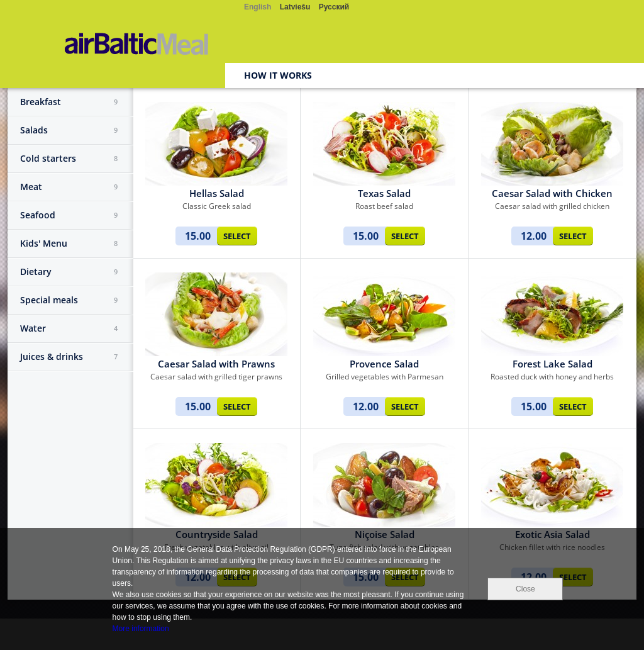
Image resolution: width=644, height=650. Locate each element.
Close (525, 589)
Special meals (69, 300)
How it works (278, 75)
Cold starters (69, 159)
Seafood (69, 215)
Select (237, 236)
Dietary (69, 272)
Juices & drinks (69, 357)
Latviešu (295, 7)
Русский (334, 7)
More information (141, 629)
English (258, 7)
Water (69, 328)
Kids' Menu (69, 244)
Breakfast (69, 102)
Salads (69, 130)
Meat (69, 187)
